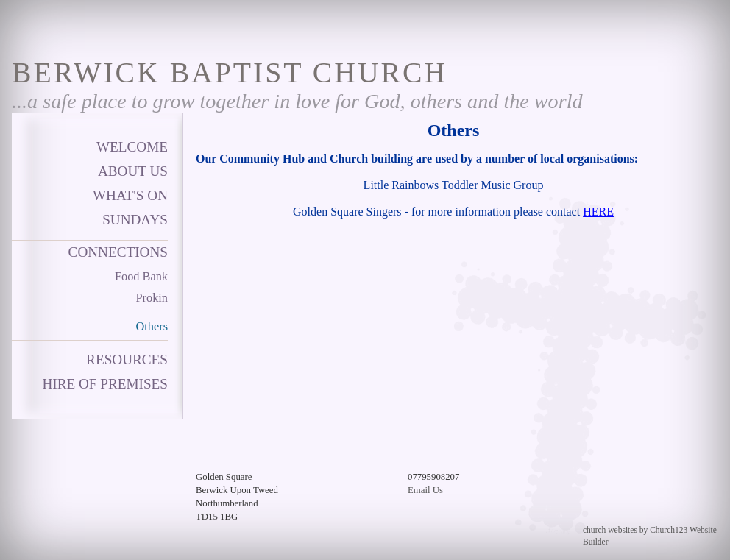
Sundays (135, 220)
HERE (598, 212)
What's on (130, 195)
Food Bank (141, 276)
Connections (118, 252)
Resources (127, 359)
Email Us (425, 490)
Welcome (132, 147)
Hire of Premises (105, 384)
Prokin (152, 298)
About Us (133, 171)
